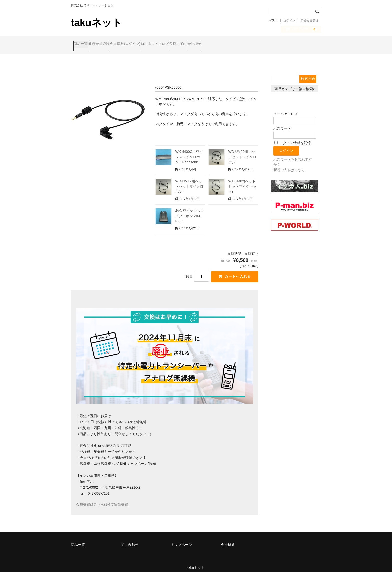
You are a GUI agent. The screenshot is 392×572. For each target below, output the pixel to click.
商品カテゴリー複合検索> (295, 85)
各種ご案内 (219, 44)
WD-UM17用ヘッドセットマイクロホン (189, 182)
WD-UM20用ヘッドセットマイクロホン (242, 153)
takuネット (97, 23)
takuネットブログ (186, 44)
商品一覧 (83, 44)
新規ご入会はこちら (289, 166)
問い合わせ (130, 541)
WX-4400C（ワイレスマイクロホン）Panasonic (189, 153)
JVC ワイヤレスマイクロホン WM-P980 (190, 212)
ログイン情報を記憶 (293, 139)
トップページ (181, 541)
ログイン (289, 21)
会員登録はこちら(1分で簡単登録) (103, 500)
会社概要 (245, 44)
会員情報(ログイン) (147, 44)
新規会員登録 (309, 21)
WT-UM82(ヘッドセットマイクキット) (242, 182)
